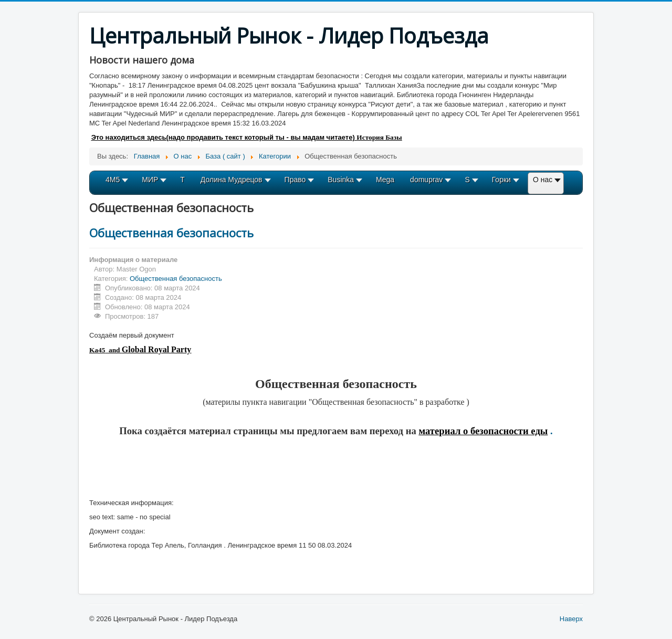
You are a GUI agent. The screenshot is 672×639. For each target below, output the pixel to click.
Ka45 (97, 350)
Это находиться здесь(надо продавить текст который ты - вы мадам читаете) (224, 137)
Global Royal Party (156, 349)
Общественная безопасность (171, 233)
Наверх (571, 619)
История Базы (379, 137)
